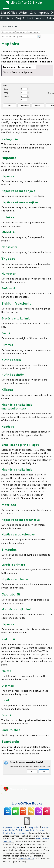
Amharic (28, 18)
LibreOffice (9, 13)
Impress (43, 13)
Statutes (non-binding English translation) (26, 829)
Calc (33, 13)
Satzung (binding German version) (23, 832)
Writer (23, 13)
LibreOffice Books (27, 803)
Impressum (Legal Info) (14, 827)
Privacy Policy (33, 827)
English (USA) (11, 18)
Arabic (40, 18)
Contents (7, 26)
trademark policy (26, 859)
